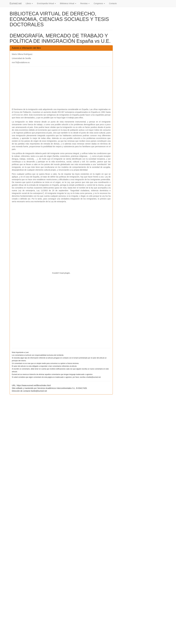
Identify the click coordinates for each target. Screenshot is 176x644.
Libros (29, 3)
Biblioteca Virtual (68, 3)
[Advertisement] (61, 89)
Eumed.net (16, 3)
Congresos (99, 3)
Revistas (85, 3)
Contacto (113, 3)
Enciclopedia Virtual (46, 3)
